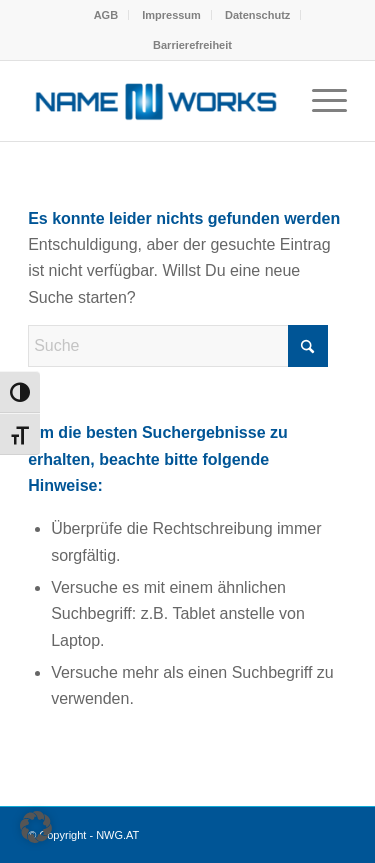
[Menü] (319, 101)
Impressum (171, 15)
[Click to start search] (308, 346)
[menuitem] (106, 15)
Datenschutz (257, 15)
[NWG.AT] (155, 101)
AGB (106, 15)
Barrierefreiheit (192, 45)
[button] (36, 827)
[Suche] (178, 346)
